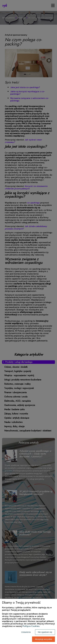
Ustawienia (26, 632)
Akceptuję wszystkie (44, 639)
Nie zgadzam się (45, 632)
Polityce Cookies (31, 626)
